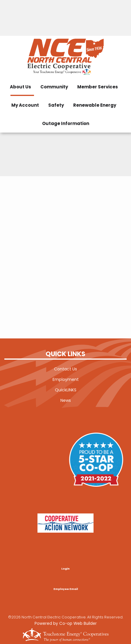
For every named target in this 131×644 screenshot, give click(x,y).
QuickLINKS (66, 390)
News (66, 400)
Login (65, 569)
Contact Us (65, 369)
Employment (66, 379)
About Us (20, 87)
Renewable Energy (95, 105)
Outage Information (66, 123)
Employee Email (66, 589)
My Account (25, 105)
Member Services (98, 87)
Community (54, 87)
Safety (56, 105)
